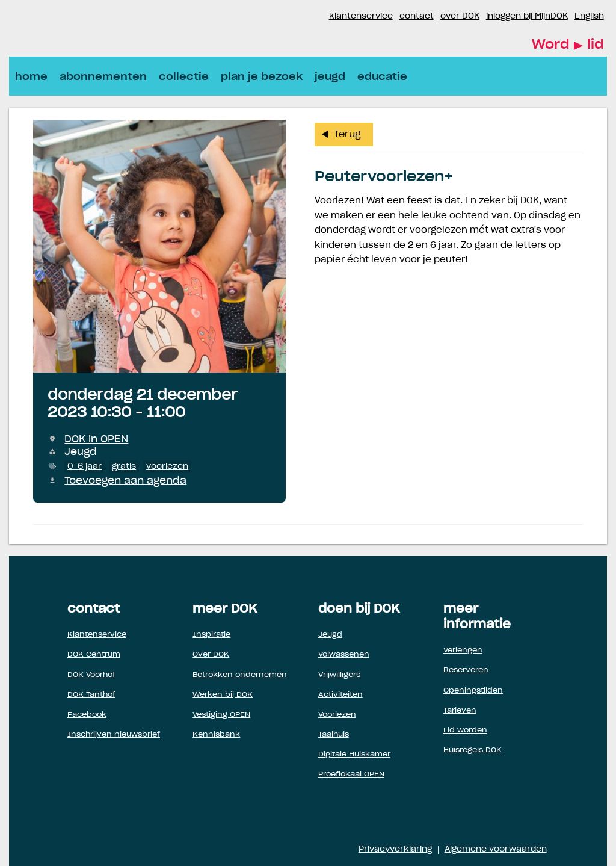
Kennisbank (216, 734)
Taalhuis (334, 734)
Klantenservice (97, 634)
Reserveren (466, 670)
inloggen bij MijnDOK (527, 17)
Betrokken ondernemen (240, 675)
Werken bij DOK (223, 694)
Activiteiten (340, 694)
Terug (347, 135)
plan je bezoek (262, 77)
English (589, 17)
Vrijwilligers (339, 675)
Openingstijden (473, 690)
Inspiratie (211, 634)
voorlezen (167, 466)
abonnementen (103, 77)
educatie (382, 77)
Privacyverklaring (395, 849)
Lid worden (465, 730)
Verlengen (463, 650)
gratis (124, 466)
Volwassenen (344, 654)
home (31, 77)
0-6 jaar (85, 466)
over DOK (460, 17)
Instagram (319, 17)
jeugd (330, 77)
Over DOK (211, 654)
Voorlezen (337, 714)
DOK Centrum (94, 654)
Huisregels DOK (473, 750)
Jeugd (330, 634)
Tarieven (460, 710)
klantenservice (361, 17)
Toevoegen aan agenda (125, 481)
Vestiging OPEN (221, 714)
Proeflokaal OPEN (351, 774)
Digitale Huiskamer (354, 754)
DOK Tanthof (91, 694)
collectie (184, 77)
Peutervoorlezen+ (383, 177)
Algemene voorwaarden (496, 849)
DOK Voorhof (91, 675)
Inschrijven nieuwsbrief (114, 734)
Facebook (305, 17)
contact (417, 17)
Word (568, 45)
